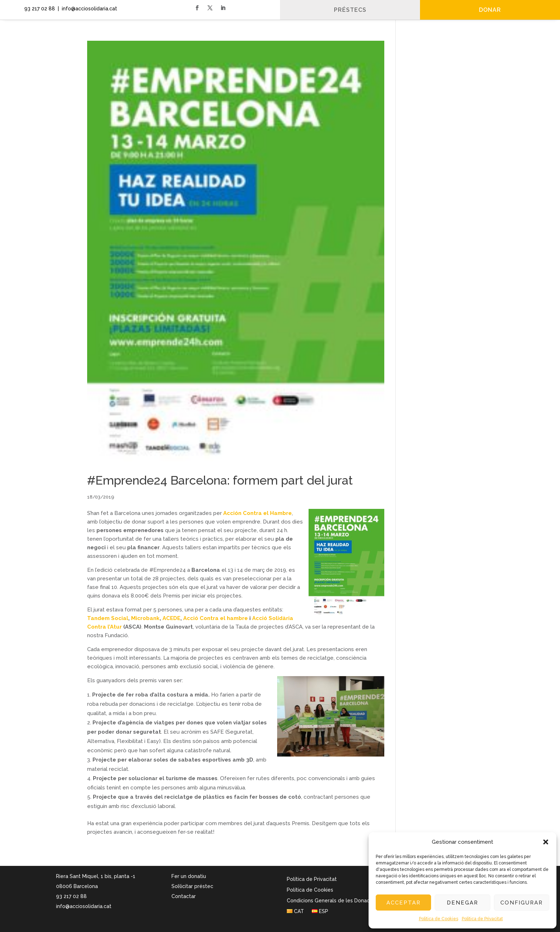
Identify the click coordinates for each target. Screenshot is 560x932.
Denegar (462, 903)
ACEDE (171, 618)
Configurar (522, 903)
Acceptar (404, 903)
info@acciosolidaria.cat (84, 906)
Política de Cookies (439, 919)
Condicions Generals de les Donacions (333, 901)
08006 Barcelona (77, 886)
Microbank (145, 618)
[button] (546, 842)
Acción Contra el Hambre (257, 513)
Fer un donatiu (189, 876)
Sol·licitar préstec (192, 886)
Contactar (184, 896)
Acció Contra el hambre (216, 618)
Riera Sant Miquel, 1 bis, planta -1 (96, 876)
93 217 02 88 (38, 9)
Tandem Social (108, 618)
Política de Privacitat (482, 919)
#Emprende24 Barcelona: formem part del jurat (220, 480)
